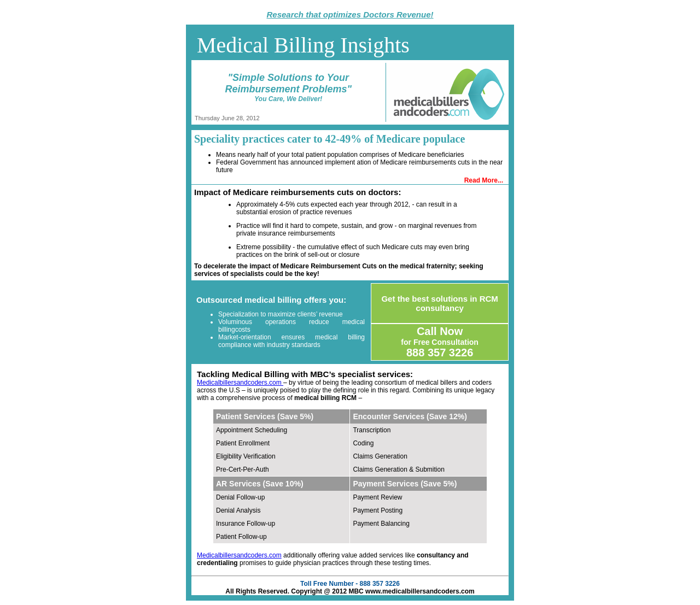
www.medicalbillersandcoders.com (420, 591)
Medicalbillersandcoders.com (240, 383)
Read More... (484, 180)
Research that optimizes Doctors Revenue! (350, 14)
